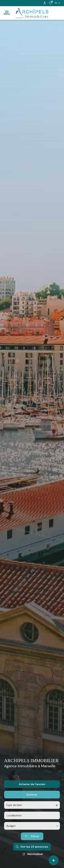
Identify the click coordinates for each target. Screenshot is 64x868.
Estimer (32, 801)
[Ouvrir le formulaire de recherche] (32, 843)
